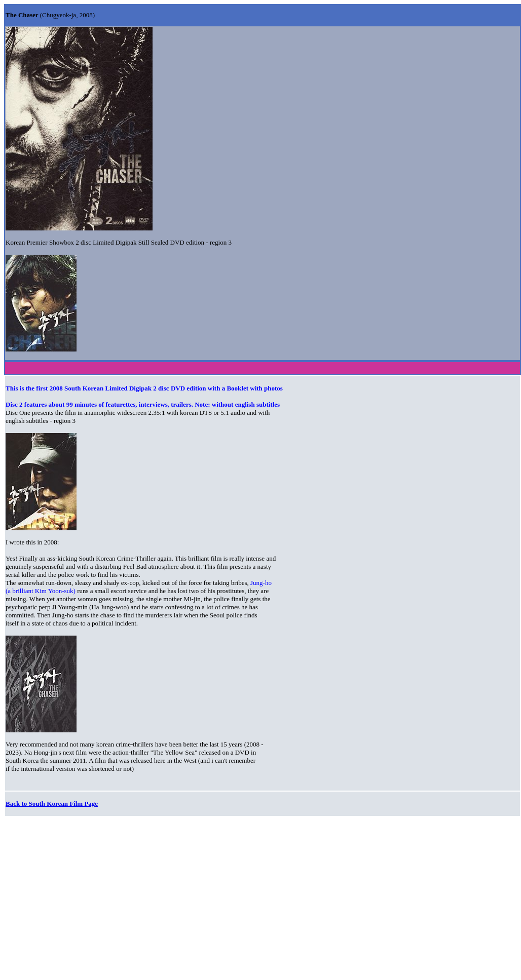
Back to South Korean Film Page (52, 803)
